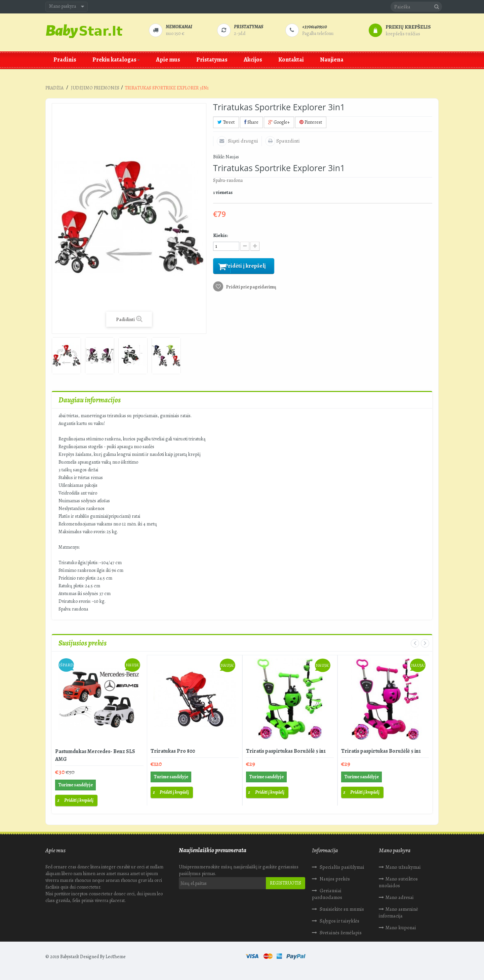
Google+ (279, 122)
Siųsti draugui (243, 141)
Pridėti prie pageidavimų (251, 289)
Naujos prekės (334, 879)
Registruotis (286, 883)
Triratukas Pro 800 (173, 751)
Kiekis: (220, 235)
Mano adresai (400, 897)
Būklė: (219, 157)
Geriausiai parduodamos (327, 894)
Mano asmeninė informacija (398, 912)
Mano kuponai (401, 928)
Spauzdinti (288, 141)
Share (251, 122)
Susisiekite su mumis (341, 909)
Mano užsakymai (403, 867)
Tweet (226, 122)
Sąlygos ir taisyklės (339, 921)
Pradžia (54, 88)
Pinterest (311, 122)
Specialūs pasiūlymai (341, 867)
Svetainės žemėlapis (340, 933)
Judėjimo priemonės (95, 88)
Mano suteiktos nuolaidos (398, 882)
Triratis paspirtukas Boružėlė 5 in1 (286, 751)
